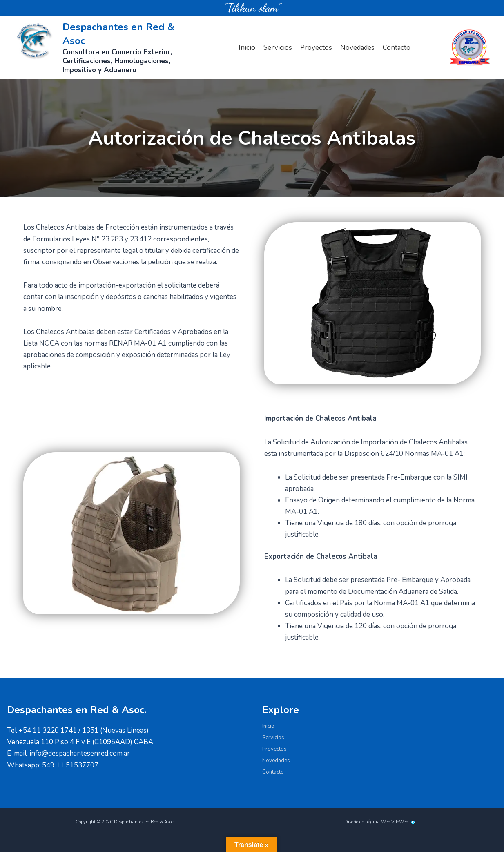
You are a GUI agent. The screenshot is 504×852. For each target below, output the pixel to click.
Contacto (397, 48)
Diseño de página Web (367, 822)
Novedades (357, 48)
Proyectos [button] (316, 48)
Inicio (247, 48)
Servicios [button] (278, 48)
